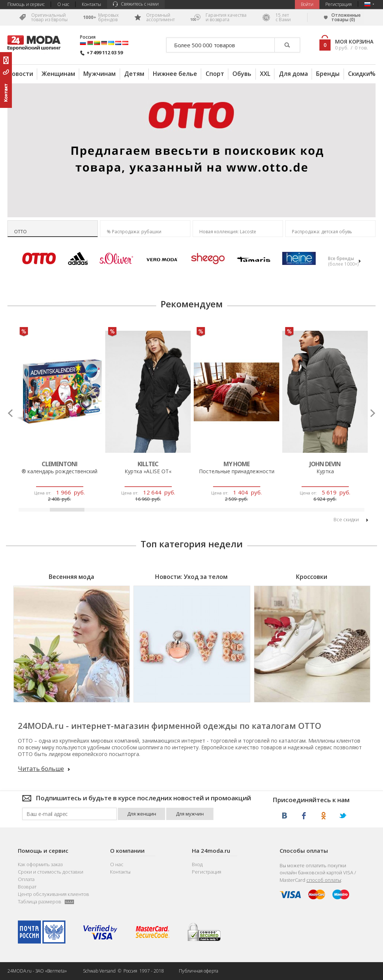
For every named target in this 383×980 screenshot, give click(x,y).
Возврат (27, 887)
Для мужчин (190, 814)
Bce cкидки (351, 520)
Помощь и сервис (26, 4)
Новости (20, 74)
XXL (265, 74)
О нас (63, 4)
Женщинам (58, 74)
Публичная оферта (199, 971)
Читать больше (44, 769)
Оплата (26, 879)
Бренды (328, 74)
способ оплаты (324, 880)
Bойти (307, 4)
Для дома (293, 74)
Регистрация (339, 4)
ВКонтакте (285, 816)
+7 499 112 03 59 (101, 53)
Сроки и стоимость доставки (51, 872)
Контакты (91, 4)
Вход (197, 864)
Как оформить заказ (40, 864)
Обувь (242, 74)
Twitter (343, 816)
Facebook (304, 816)
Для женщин (142, 814)
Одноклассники (323, 816)
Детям (134, 74)
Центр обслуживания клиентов (54, 894)
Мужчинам (99, 74)
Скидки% (362, 74)
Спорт (215, 74)
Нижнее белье (175, 74)
